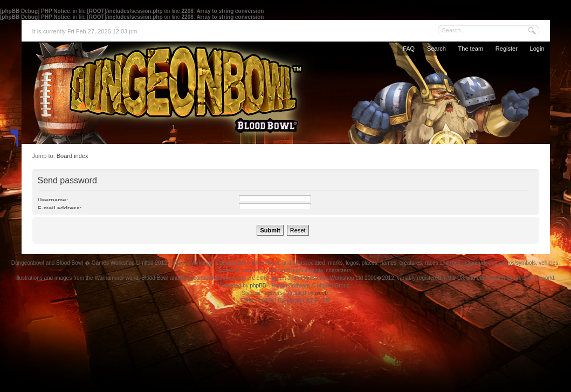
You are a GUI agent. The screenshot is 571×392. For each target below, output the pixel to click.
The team (471, 49)
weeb (321, 293)
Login (537, 49)
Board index (73, 156)
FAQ (409, 49)
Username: (53, 200)
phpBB (258, 286)
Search (436, 49)
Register (507, 49)
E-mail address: (60, 208)
